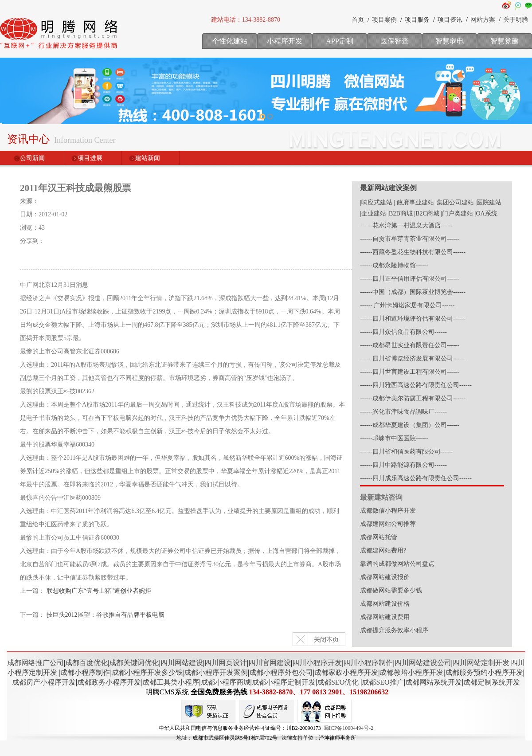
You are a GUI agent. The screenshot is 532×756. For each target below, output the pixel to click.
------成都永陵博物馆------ (394, 265)
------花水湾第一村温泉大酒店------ (407, 225)
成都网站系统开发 (434, 682)
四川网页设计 (226, 663)
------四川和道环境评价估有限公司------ (413, 319)
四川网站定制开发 (481, 663)
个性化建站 (230, 41)
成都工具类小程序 (171, 682)
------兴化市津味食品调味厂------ (403, 412)
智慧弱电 (450, 41)
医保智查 (395, 41)
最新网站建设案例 (388, 188)
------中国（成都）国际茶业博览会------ (413, 292)
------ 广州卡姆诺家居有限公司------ (407, 305)
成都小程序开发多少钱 (147, 672)
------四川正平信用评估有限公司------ (410, 279)
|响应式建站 (376, 202)
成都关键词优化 (134, 663)
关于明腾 (516, 20)
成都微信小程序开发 (388, 511)
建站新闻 (148, 158)
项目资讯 (450, 20)
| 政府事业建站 (414, 202)
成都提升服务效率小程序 (394, 630)
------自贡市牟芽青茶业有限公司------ (410, 239)
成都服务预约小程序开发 (484, 672)
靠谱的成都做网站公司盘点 (397, 564)
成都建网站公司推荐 (388, 524)
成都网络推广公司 (35, 663)
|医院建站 (488, 202)
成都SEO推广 (383, 682)
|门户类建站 (457, 213)
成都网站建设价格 (385, 604)
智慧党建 (505, 41)
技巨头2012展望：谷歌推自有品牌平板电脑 (106, 615)
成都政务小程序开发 (109, 682)
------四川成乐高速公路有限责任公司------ (416, 478)
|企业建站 (373, 213)
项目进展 (90, 158)
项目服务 (417, 20)
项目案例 (384, 20)
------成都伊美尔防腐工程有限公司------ (413, 398)
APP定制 (339, 41)
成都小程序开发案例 (216, 672)
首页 (358, 20)
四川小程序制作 (368, 663)
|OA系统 (486, 213)
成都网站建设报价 (385, 577)
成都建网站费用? (383, 550)
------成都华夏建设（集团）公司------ (410, 425)
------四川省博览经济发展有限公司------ (413, 358)
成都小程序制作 (85, 672)
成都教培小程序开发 (411, 672)
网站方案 (483, 20)
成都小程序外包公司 (281, 672)
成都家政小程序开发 (346, 672)
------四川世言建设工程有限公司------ (410, 372)
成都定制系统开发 (492, 682)
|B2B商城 (400, 213)
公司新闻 (32, 158)
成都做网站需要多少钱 (391, 590)
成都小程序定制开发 (284, 682)
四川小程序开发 (317, 663)
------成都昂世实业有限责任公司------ (410, 345)
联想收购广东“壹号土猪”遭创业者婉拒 (99, 591)
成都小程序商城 (226, 682)
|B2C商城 (426, 213)
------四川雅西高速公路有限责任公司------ (416, 385)
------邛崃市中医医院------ (394, 438)
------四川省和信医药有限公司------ (407, 452)
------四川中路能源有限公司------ (403, 465)
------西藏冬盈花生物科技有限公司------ (413, 252)
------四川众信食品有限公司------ (403, 332)
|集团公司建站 (455, 202)
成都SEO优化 (338, 682)
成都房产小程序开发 (44, 682)
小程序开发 (285, 41)
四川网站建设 (182, 663)
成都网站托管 (379, 537)
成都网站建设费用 (385, 617)
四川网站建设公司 (423, 663)
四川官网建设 (270, 663)
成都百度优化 (86, 663)
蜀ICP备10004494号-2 (349, 728)
